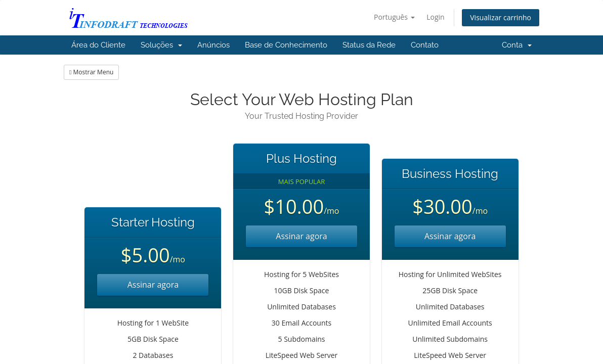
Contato (425, 45)
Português (394, 17)
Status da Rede (369, 45)
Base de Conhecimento (286, 45)
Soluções (161, 45)
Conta (517, 45)
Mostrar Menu (91, 72)
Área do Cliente (98, 45)
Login (435, 17)
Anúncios (213, 45)
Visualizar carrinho (501, 17)
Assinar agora (153, 285)
